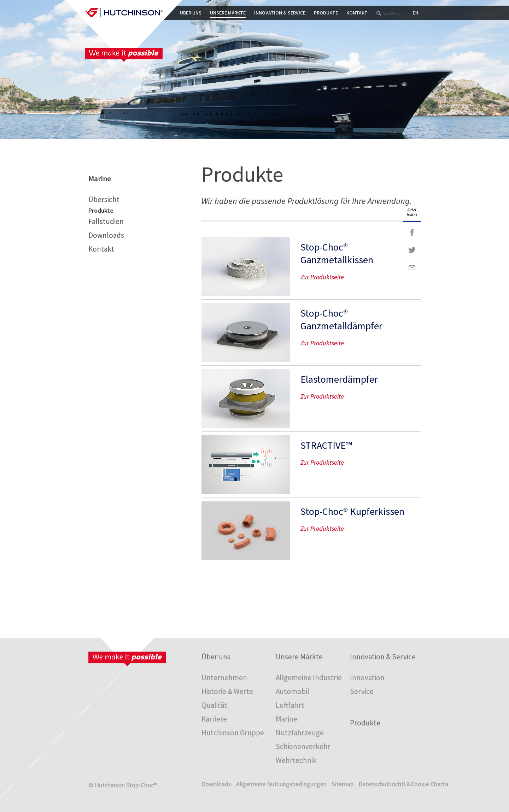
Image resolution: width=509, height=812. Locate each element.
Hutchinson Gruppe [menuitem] (233, 733)
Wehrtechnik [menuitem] (296, 760)
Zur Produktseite (246, 266)
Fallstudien (106, 221)
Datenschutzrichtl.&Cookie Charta (403, 784)
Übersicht (104, 199)
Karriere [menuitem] (214, 719)
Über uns (191, 13)
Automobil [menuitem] (292, 691)
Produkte (326, 13)
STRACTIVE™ (326, 445)
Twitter (412, 250)
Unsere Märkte (228, 13)
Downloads (106, 235)
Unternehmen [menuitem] (224, 678)
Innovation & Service (280, 13)
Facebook (412, 233)
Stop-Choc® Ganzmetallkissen (337, 253)
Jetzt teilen (412, 212)
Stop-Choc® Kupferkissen (352, 511)
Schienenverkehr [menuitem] (303, 746)
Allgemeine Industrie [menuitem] (309, 678)
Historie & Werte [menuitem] (227, 691)
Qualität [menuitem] (214, 705)
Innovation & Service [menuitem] (383, 657)
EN (416, 13)
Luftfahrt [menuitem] (290, 705)
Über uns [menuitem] (216, 657)
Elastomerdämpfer (339, 379)
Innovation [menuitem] (367, 678)
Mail (412, 268)
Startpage (124, 13)
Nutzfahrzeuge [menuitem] (300, 733)
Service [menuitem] (362, 691)
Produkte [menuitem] (365, 723)
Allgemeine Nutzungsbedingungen (281, 784)
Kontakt (357, 13)
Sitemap (343, 784)
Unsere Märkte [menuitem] (299, 657)
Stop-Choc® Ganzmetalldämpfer (341, 319)
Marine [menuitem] (286, 719)
